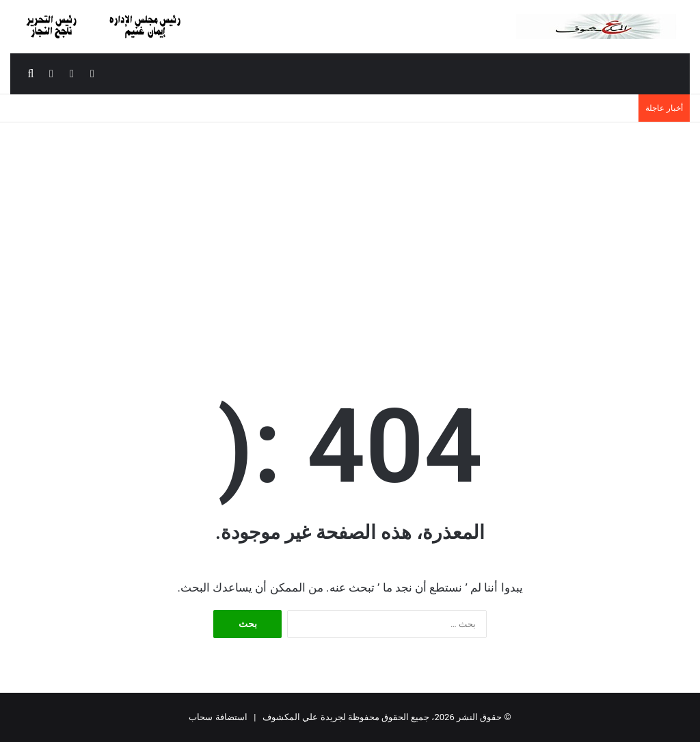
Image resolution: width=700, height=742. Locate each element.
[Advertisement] (350, 239)
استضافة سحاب (218, 717)
